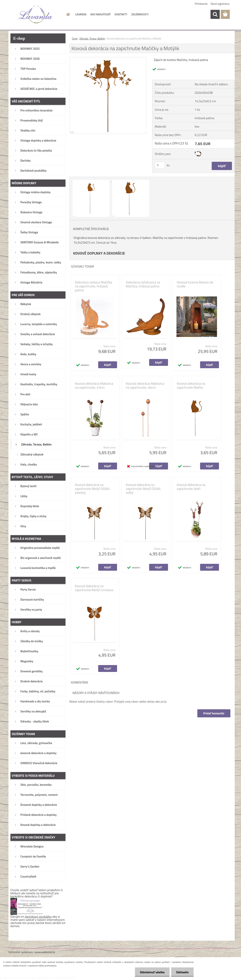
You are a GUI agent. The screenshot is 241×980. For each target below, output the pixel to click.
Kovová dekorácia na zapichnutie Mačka (191, 386)
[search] (215, 14)
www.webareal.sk (45, 952)
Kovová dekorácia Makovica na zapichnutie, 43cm (94, 386)
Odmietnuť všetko (152, 972)
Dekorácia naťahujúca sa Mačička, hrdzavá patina (143, 284)
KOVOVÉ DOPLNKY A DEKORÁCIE (99, 253)
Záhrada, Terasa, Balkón (92, 39)
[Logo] (36, 15)
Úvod (75, 39)
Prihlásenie (201, 4)
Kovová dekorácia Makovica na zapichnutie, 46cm (145, 386)
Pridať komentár (214, 713)
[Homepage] (68, 14)
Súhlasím (182, 972)
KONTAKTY (121, 14)
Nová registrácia (220, 4)
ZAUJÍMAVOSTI (140, 14)
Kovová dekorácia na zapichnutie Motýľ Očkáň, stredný (93, 489)
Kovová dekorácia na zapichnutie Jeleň (191, 487)
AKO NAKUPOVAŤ (100, 14)
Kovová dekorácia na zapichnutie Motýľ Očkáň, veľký (144, 489)
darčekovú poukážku (38, 917)
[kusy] (160, 165)
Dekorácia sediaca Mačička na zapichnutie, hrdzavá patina (94, 286)
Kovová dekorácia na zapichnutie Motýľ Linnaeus (94, 588)
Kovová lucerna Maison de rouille (195, 284)
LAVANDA (81, 14)
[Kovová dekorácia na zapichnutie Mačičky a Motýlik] (108, 59)
